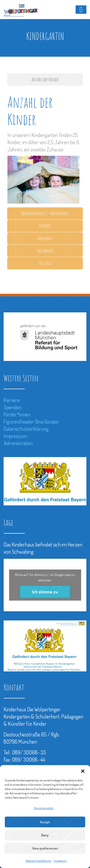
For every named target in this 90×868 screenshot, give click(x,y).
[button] (83, 771)
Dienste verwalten (44, 808)
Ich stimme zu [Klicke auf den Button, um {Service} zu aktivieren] (45, 592)
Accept (45, 822)
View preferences (45, 848)
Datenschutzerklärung (38, 861)
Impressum (60, 861)
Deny (45, 835)
